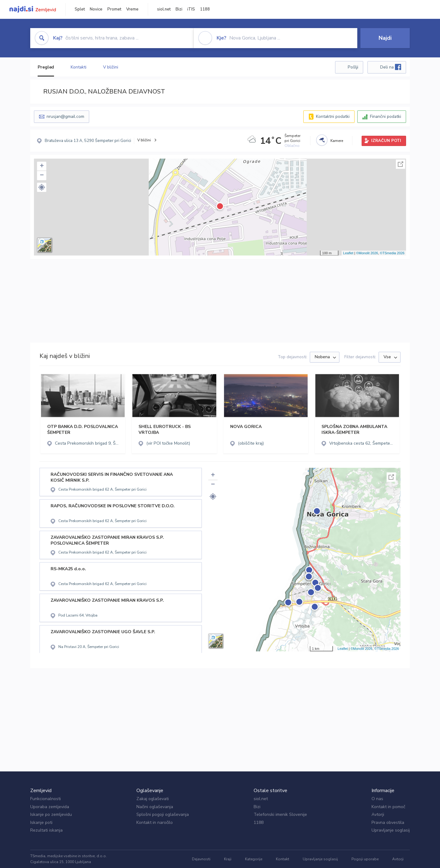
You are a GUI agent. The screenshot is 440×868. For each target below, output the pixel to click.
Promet (114, 9)
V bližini (111, 67)
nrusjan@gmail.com (65, 116)
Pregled (46, 67)
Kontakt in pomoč (388, 807)
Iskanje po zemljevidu (51, 814)
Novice (96, 9)
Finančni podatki (386, 116)
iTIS (191, 9)
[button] (42, 187)
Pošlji (353, 67)
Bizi (179, 9)
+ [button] (42, 166)
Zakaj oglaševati (153, 799)
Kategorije (254, 859)
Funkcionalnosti (46, 799)
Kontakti (78, 67)
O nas (377, 799)
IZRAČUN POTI (386, 141)
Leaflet (348, 253)
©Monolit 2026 (367, 253)
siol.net (164, 9)
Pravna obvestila (388, 822)
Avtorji (378, 814)
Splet (80, 9)
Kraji (228, 859)
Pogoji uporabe (365, 859)
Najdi (385, 38)
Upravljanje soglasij (391, 830)
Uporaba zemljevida (50, 807)
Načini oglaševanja (155, 807)
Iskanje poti (41, 822)
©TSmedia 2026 (392, 253)
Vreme (132, 9)
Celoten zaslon (401, 164)
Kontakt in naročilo (155, 822)
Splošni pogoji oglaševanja (163, 814)
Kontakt (282, 859)
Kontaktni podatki (333, 116)
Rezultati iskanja (46, 830)
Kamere (337, 141)
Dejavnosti (201, 859)
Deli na (391, 67)
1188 (205, 9)
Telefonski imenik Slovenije (280, 814)
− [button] (42, 176)
